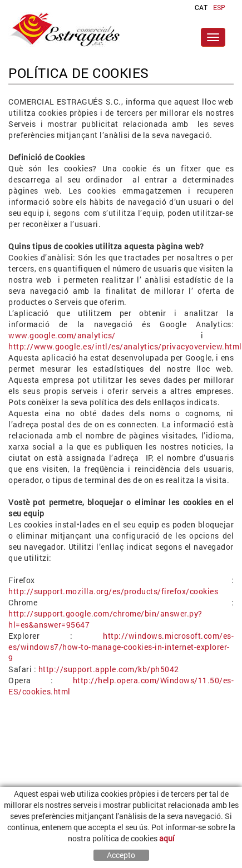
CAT (201, 7)
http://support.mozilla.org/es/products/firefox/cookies (113, 591)
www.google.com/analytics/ (62, 335)
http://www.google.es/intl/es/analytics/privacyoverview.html (125, 346)
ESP (219, 7)
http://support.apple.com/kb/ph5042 (109, 669)
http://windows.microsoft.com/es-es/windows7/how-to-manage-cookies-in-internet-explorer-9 (121, 647)
